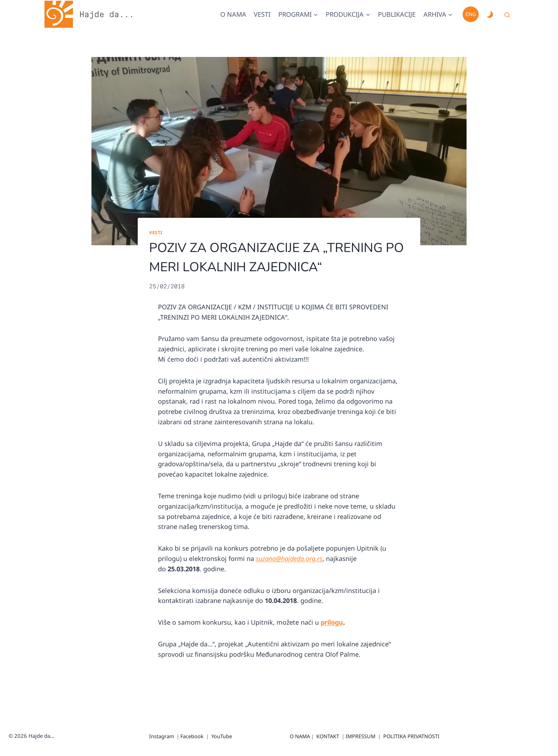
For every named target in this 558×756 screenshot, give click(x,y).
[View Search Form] (507, 15)
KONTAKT (328, 736)
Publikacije (397, 14)
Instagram (162, 736)
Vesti (262, 14)
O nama (233, 14)
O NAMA (300, 736)
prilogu (332, 622)
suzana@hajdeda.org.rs (289, 558)
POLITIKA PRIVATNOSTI (411, 736)
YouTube (222, 736)
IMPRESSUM (360, 736)
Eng (471, 14)
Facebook (192, 736)
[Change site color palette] (490, 14)
